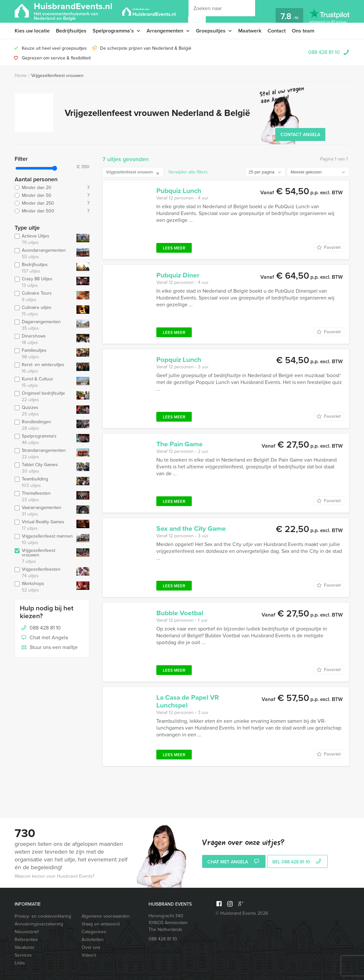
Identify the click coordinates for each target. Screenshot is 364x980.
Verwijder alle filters (188, 172)
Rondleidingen (44, 425)
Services (23, 955)
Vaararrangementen (44, 511)
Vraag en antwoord (101, 924)
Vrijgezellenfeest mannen (44, 540)
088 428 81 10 (324, 52)
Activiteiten (93, 940)
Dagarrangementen (44, 325)
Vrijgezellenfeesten (44, 573)
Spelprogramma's (44, 439)
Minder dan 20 (52, 188)
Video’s (89, 955)
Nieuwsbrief (27, 932)
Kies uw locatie (32, 31)
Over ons (91, 947)
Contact (277, 31)
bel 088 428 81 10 (298, 862)
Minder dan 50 (52, 196)
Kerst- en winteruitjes (44, 368)
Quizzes (44, 411)
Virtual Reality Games (44, 525)
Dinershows (44, 339)
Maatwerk (250, 31)
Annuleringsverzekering (39, 924)
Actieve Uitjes (44, 239)
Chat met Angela (44, 638)
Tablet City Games (44, 468)
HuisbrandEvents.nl (73, 11)
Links (20, 963)
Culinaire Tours (44, 297)
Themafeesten (44, 497)
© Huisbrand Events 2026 (242, 913)
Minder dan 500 (52, 211)
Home (21, 76)
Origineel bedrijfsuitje (44, 397)
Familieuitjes (44, 354)
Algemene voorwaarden (106, 916)
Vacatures (25, 947)
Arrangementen (165, 31)
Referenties (26, 940)
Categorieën (94, 932)
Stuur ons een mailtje (49, 648)
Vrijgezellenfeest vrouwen (57, 76)
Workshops (44, 587)
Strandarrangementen (44, 454)
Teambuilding (44, 482)
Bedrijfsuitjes (71, 31)
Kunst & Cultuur (44, 382)
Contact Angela (300, 135)
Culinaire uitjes (44, 311)
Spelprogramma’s (113, 31)
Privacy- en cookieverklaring (43, 916)
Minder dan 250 (52, 203)
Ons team (303, 31)
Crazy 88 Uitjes (44, 282)
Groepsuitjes (211, 31)
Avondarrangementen (44, 254)
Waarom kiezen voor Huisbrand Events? (54, 876)
